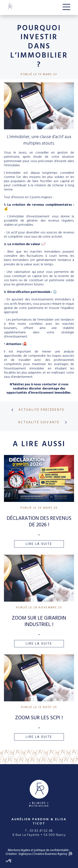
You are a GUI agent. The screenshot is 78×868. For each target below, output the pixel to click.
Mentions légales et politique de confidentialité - (39, 850)
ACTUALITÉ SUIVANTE (44, 422)
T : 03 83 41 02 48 (39, 831)
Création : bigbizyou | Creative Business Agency (39, 854)
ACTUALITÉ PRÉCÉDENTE (36, 410)
